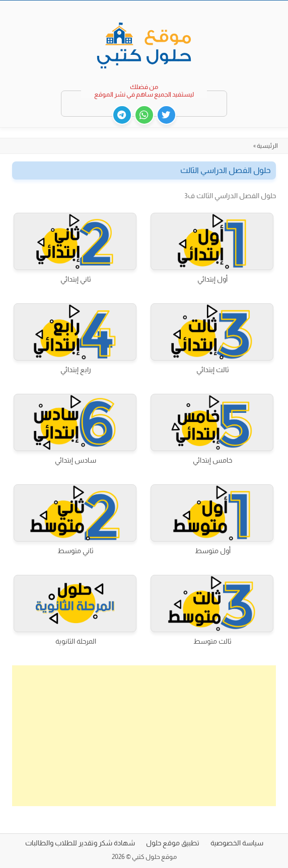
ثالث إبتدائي (213, 370)
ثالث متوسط (212, 641)
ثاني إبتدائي (76, 279)
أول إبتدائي (212, 279)
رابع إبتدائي (76, 370)
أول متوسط (213, 551)
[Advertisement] (144, 736)
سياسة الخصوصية (237, 843)
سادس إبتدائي (76, 460)
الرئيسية (267, 146)
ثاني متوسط (76, 551)
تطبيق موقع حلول (173, 843)
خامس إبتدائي (212, 460)
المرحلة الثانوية (76, 641)
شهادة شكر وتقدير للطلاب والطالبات (80, 843)
